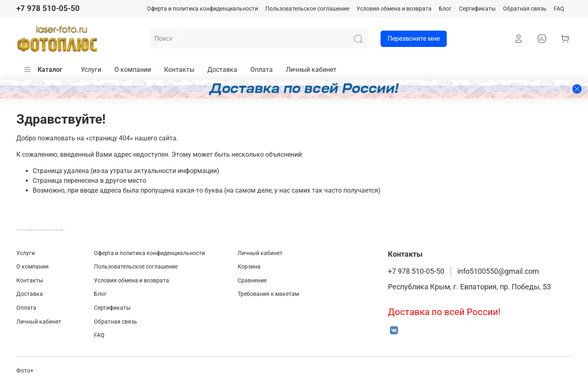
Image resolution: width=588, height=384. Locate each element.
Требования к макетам (268, 294)
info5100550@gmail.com (498, 271)
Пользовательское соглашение (307, 9)
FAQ (559, 9)
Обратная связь (525, 9)
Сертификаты (477, 9)
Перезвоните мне (410, 39)
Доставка (222, 70)
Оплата (262, 70)
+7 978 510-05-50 (48, 8)
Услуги (91, 70)
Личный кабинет (311, 70)
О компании (133, 70)
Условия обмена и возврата (394, 9)
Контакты (179, 70)
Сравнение (252, 281)
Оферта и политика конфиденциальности (203, 9)
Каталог (43, 70)
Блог (445, 9)
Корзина (249, 267)
